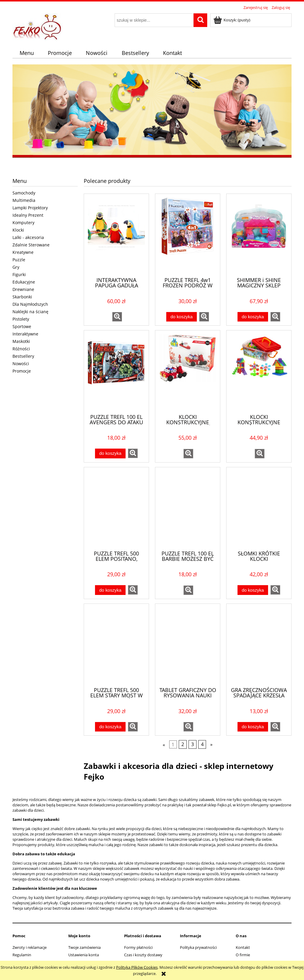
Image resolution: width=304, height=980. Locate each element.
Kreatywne (23, 252)
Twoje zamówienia (84, 947)
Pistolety (21, 319)
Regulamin (22, 955)
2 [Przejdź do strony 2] (183, 745)
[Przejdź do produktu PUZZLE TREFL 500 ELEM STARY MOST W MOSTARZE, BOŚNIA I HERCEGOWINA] (116, 645)
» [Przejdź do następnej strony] (211, 745)
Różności (21, 349)
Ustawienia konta (84, 955)
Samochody (24, 193)
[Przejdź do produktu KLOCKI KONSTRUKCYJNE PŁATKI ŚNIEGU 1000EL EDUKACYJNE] (259, 371)
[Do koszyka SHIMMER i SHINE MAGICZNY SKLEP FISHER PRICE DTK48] (253, 317)
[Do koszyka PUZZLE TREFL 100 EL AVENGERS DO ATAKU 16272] (110, 453)
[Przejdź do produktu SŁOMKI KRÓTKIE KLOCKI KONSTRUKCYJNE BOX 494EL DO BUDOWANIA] (259, 508)
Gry (16, 267)
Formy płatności (138, 947)
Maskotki (21, 341)
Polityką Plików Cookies (137, 967)
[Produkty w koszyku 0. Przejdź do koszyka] (232, 20)
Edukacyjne (24, 282)
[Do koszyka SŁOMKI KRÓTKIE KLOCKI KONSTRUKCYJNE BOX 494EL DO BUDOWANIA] (253, 590)
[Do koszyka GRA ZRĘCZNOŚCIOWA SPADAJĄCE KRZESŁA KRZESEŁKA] (253, 727)
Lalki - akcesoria (28, 237)
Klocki (18, 230)
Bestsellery (23, 356)
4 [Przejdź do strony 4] (202, 745)
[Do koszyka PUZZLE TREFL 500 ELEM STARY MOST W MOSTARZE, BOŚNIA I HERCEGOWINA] (110, 727)
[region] (152, 112)
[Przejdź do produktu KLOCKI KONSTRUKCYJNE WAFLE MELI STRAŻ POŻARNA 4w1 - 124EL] (188, 371)
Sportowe (22, 326)
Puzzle (19, 260)
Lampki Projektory (30, 208)
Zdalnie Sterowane (31, 245)
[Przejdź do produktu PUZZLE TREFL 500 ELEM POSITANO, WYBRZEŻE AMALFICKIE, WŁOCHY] (116, 508)
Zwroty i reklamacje (30, 947)
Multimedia (24, 200)
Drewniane (23, 289)
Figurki (19, 274)
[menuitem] (27, 53)
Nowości (21, 364)
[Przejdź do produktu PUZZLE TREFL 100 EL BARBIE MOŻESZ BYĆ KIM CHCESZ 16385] (188, 508)
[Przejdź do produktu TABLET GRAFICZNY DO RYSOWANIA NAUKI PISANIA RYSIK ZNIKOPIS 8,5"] (188, 645)
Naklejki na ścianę (30, 312)
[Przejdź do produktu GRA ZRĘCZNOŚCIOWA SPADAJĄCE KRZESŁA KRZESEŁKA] (259, 645)
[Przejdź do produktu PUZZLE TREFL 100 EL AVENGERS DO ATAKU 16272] (116, 371)
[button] (117, 317)
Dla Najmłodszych (30, 304)
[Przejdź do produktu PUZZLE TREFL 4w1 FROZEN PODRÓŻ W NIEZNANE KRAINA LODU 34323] (188, 235)
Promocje (22, 371)
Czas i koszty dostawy (143, 955)
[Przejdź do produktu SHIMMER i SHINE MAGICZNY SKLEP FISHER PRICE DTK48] (259, 235)
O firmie (243, 955)
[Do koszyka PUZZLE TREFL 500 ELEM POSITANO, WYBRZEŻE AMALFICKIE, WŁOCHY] (110, 590)
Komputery (23, 223)
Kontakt (243, 947)
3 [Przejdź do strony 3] (193, 745)
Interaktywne (25, 334)
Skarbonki (22, 297)
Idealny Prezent (28, 215)
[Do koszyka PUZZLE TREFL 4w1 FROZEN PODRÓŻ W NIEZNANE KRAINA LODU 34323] (181, 317)
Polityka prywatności (198, 947)
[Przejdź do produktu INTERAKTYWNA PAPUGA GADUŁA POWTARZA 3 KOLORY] (116, 235)
